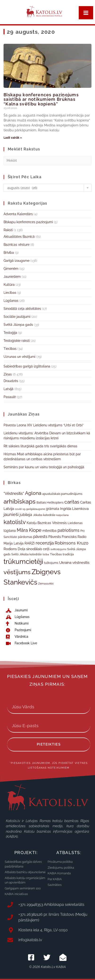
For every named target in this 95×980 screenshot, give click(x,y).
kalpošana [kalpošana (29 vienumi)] (62, 515)
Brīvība (9, 253)
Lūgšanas (11, 301)
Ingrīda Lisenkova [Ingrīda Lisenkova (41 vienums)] (74, 509)
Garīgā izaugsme (17, 261)
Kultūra (9, 285)
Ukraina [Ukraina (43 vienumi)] (65, 563)
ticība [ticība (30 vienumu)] (46, 554)
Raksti (8, 230)
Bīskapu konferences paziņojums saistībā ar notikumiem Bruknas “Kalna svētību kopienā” (41, 99)
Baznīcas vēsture (17, 245)
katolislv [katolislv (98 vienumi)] (15, 522)
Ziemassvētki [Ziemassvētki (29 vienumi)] (46, 584)
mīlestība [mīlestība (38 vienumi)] (50, 531)
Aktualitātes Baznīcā (19, 237)
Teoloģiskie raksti (17, 341)
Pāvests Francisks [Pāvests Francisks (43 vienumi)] (62, 537)
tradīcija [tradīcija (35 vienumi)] (68, 554)
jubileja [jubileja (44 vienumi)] (26, 515)
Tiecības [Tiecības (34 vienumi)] (56, 554)
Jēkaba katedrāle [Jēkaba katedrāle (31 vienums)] (44, 515)
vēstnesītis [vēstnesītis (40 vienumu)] (81, 563)
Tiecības (10, 349)
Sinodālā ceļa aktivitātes (22, 309)
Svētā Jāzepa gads (18, 325)
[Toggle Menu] (86, 13)
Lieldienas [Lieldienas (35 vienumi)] (75, 523)
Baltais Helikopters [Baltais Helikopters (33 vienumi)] (50, 502)
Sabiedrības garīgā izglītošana (27, 366)
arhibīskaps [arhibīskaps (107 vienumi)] (20, 501)
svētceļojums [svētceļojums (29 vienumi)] (58, 549)
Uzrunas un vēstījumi (19, 357)
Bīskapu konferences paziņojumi (28, 222)
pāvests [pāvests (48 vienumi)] (40, 536)
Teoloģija (10, 333)
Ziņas (8, 374)
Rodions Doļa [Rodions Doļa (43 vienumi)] (14, 549)
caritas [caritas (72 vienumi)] (72, 502)
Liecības (10, 293)
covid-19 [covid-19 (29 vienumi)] (20, 509)
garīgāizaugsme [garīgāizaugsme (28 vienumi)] (36, 509)
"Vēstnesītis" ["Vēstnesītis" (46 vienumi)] (14, 494)
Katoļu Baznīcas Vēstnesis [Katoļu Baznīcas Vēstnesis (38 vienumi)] (47, 523)
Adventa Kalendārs (18, 214)
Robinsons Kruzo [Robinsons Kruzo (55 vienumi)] (72, 543)
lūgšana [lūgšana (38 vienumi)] (10, 531)
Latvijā (8, 389)
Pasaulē (10, 397)
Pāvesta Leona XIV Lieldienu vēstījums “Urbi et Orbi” (43, 425)
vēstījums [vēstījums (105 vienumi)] (17, 572)
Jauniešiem (12, 277)
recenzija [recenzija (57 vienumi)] (45, 543)
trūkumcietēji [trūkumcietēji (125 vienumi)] (23, 561)
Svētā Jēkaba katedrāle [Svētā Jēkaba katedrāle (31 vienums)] (27, 554)
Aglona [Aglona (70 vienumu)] (33, 493)
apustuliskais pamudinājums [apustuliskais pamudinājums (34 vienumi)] (62, 494)
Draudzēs (11, 381)
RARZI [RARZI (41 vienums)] (30, 543)
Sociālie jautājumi (17, 317)
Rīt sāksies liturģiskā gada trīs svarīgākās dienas (40, 446)
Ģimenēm (11, 269)
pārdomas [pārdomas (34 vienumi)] (25, 537)
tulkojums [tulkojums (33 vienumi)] (51, 563)
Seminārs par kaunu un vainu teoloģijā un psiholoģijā (44, 467)
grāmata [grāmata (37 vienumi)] (53, 509)
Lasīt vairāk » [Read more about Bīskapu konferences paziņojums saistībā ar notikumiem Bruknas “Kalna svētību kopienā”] (13, 138)
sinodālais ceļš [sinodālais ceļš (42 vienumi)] (38, 549)
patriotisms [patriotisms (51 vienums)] (68, 530)
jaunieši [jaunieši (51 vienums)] (11, 514)
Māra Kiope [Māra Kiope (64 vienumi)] (29, 530)
